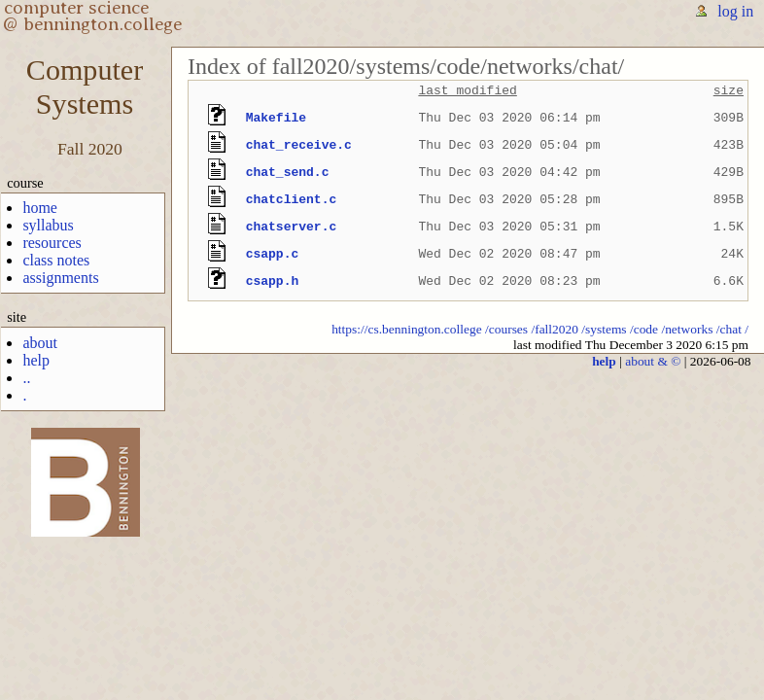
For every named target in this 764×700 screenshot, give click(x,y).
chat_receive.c (299, 145)
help (36, 360)
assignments (60, 278)
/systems (604, 329)
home (40, 208)
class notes (56, 260)
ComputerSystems (85, 87)
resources (52, 243)
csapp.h (273, 281)
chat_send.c (288, 172)
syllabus (48, 225)
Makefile (276, 118)
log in (735, 11)
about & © (653, 361)
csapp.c (273, 254)
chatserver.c (292, 227)
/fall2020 (555, 329)
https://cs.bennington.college (407, 329)
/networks (687, 329)
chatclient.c (292, 199)
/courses (506, 329)
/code (644, 329)
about (40, 343)
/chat (729, 329)
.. (26, 378)
